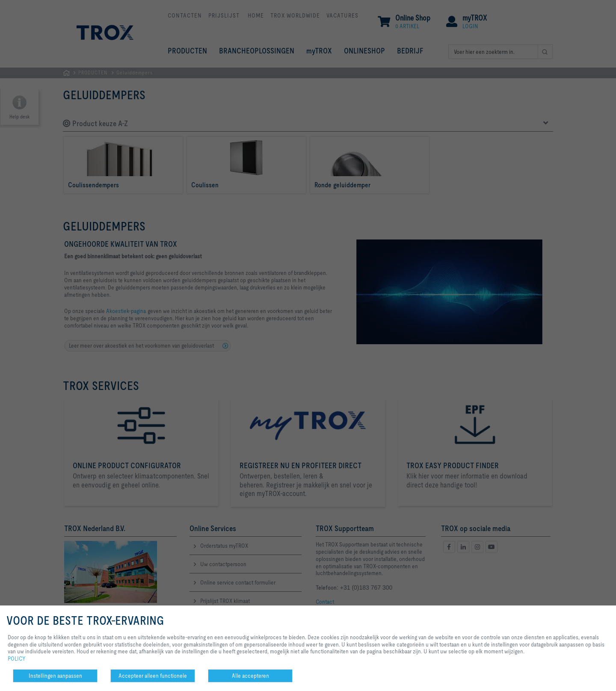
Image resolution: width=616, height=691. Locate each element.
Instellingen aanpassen (55, 676)
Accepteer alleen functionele (153, 676)
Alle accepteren (250, 676)
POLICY (17, 659)
